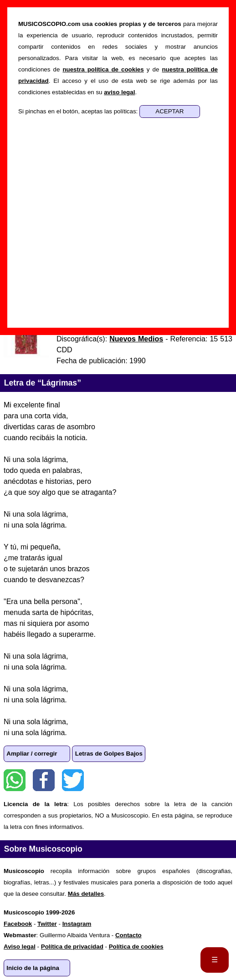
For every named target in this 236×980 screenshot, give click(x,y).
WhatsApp (15, 780)
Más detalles (86, 894)
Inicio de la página (33, 968)
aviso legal (119, 92)
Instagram (77, 924)
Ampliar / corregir (32, 754)
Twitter (73, 780)
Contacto (128, 935)
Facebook (44, 780)
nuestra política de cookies (103, 69)
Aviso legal (20, 947)
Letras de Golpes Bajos (109, 754)
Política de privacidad (72, 947)
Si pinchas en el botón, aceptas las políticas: (79, 111)
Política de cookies (136, 947)
